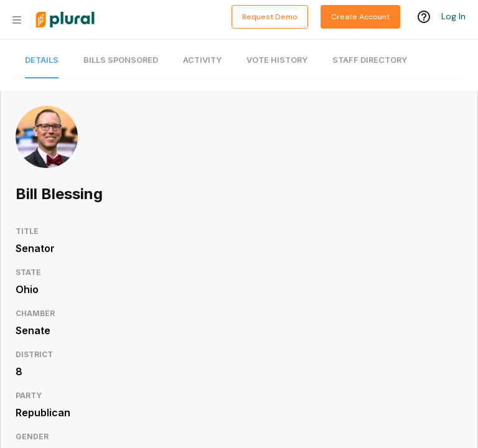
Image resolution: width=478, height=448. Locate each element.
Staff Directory (370, 60)
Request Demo (270, 17)
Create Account (360, 17)
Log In (453, 17)
